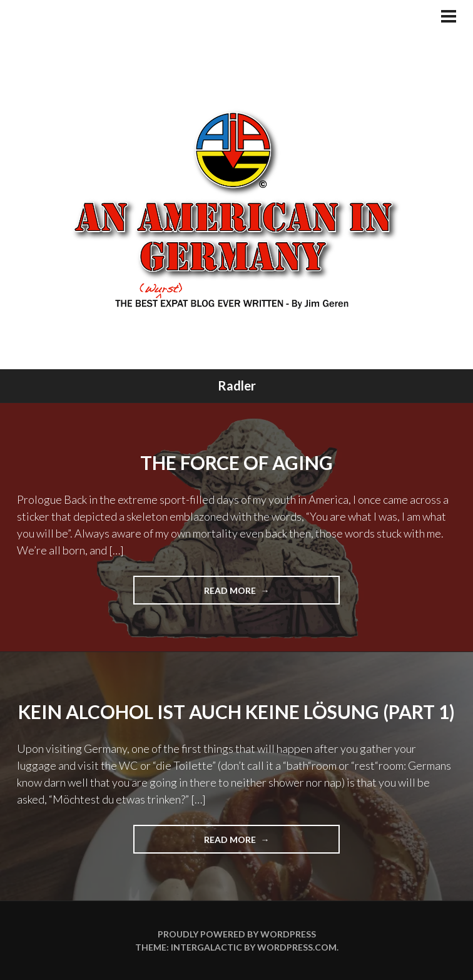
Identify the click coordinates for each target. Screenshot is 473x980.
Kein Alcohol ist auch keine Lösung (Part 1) (236, 712)
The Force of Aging (236, 462)
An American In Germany (237, 208)
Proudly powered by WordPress (237, 934)
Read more (247, 594)
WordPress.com (297, 947)
